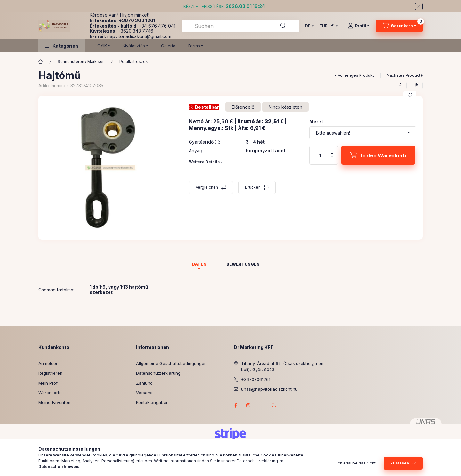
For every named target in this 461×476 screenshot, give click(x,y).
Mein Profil (49, 383)
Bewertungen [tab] (243, 264)
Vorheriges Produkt (356, 75)
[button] (61, 46)
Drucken (253, 187)
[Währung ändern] (327, 26)
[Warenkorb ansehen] (399, 26)
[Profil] (358, 26)
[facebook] (400, 85)
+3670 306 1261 (137, 20)
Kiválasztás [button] (134, 46)
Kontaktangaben (152, 402)
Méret (316, 121)
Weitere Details (204, 162)
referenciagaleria (261, 405)
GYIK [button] (102, 46)
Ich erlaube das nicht (356, 463)
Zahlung (144, 383)
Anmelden (49, 363)
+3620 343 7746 (136, 31)
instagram (248, 405)
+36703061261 (256, 379)
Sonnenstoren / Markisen (81, 62)
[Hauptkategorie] (41, 62)
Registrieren (50, 373)
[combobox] (240, 26)
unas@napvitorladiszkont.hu (269, 389)
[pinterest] (416, 85)
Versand (144, 393)
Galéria (168, 46)
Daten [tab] (199, 264)
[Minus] (332, 160)
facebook (236, 405)
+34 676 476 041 (157, 26)
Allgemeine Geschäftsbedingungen (171, 363)
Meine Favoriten (54, 402)
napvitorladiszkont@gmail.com (139, 36)
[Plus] (332, 151)
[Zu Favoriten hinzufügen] (410, 95)
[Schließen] (419, 6)
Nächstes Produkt (404, 75)
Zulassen (400, 463)
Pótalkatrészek (134, 62)
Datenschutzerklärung (158, 373)
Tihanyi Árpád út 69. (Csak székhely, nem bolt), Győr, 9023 (283, 367)
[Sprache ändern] (308, 26)
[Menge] (320, 155)
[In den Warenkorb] (378, 155)
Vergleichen (207, 187)
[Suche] (283, 26)
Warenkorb (49, 393)
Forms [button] (194, 46)
